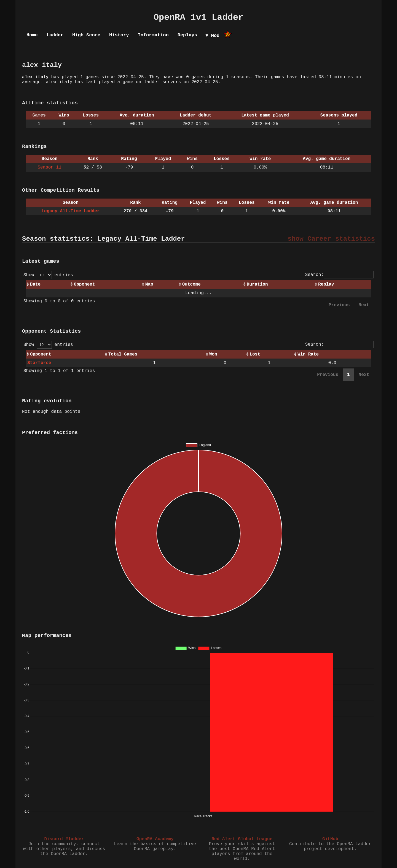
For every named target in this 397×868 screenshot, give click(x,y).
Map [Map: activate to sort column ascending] (149, 284)
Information (153, 35)
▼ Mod (212, 36)
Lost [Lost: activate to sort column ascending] (255, 354)
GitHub (330, 839)
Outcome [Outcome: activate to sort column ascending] (191, 284)
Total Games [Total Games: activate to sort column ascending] (123, 354)
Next (364, 305)
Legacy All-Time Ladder (70, 211)
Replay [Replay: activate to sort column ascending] (326, 284)
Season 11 (49, 167)
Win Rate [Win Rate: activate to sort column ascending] (308, 354)
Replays (187, 35)
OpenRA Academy (155, 839)
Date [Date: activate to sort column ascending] (35, 284)
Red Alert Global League (242, 839)
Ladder (55, 35)
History (119, 35)
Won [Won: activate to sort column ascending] (213, 354)
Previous (339, 305)
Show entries (48, 275)
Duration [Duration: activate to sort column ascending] (257, 284)
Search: (339, 275)
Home (32, 35)
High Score (86, 35)
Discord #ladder (64, 839)
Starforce (39, 363)
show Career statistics (331, 239)
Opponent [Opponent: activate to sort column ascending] (85, 284)
